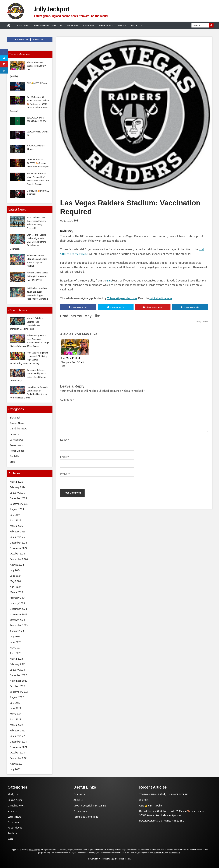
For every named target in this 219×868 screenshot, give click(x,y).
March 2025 (16, 526)
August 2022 (17, 697)
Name (65, 440)
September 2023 (19, 625)
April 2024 (16, 587)
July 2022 (15, 703)
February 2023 (18, 664)
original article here (162, 298)
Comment (67, 400)
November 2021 (19, 747)
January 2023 (17, 670)
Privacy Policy (81, 811)
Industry (57, 25)
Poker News (89, 25)
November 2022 (19, 681)
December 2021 (18, 742)
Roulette (15, 456)
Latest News (73, 25)
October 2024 (17, 554)
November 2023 (19, 614)
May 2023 (15, 648)
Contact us (79, 794)
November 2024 (19, 548)
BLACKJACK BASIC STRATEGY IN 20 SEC (162, 821)
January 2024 (17, 603)
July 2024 (15, 570)
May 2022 (15, 714)
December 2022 (18, 675)
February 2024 (18, 598)
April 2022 (16, 719)
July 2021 (15, 769)
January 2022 (17, 736)
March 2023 (16, 659)
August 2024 (17, 565)
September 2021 (19, 758)
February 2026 (18, 487)
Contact (135, 25)
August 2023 (17, 631)
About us (78, 800)
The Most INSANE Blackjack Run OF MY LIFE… (71, 362)
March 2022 (16, 725)
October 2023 (17, 620)
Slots (13, 462)
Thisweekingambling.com (122, 298)
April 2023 (16, 653)
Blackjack (15, 418)
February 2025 (18, 532)
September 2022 (19, 692)
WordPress (103, 859)
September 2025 (19, 504)
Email (64, 457)
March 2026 (16, 482)
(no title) (144, 800)
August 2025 (17, 509)
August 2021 (17, 764)
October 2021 (17, 753)
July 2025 (15, 515)
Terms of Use (159, 853)
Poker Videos (106, 25)
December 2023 (18, 609)
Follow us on (29, 39)
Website (65, 474)
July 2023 (15, 636)
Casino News (23, 25)
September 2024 (19, 559)
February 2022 (18, 731)
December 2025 (18, 498)
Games (120, 25)
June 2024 (16, 576)
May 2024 (15, 581)
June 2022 (16, 708)
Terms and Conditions (86, 817)
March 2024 (16, 592)
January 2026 (17, 493)
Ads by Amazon (202, 322)
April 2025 (16, 520)
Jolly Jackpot (56, 9)
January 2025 (17, 537)
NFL (110, 280)
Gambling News (41, 25)
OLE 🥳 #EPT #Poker (151, 806)
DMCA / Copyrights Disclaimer (90, 806)
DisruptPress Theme (122, 859)
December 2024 (18, 543)
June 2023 (16, 642)
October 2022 (17, 686)
